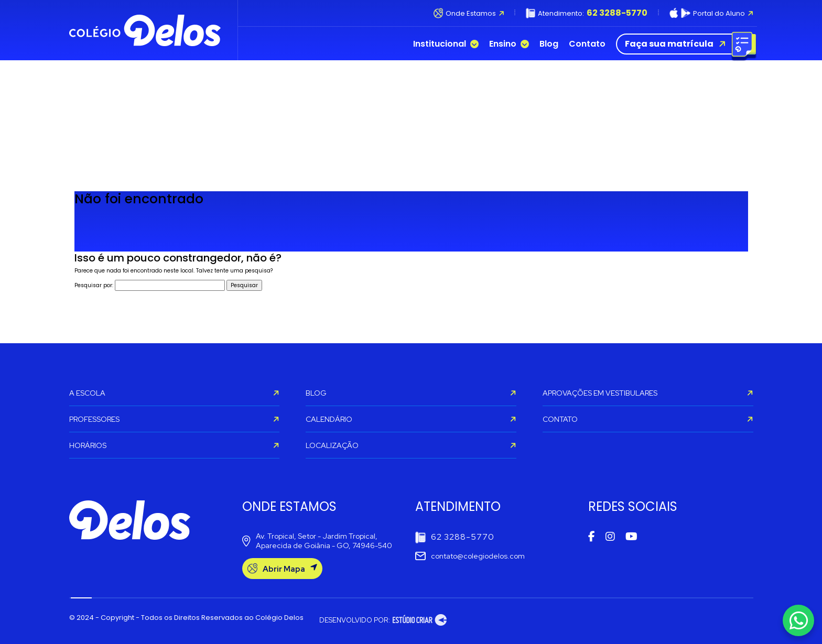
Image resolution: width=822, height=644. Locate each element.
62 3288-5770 (455, 537)
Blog (549, 44)
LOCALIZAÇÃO (411, 445)
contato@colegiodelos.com (470, 556)
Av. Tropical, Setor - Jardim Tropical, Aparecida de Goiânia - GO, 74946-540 (317, 541)
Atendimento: (587, 13)
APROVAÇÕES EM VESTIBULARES (648, 393)
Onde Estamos (469, 13)
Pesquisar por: (94, 285)
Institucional (446, 44)
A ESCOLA (175, 393)
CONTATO (648, 419)
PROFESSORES (175, 419)
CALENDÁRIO (411, 419)
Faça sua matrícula (684, 44)
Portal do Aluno (711, 13)
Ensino (509, 44)
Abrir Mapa (282, 569)
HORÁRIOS (175, 445)
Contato (587, 44)
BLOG (411, 393)
